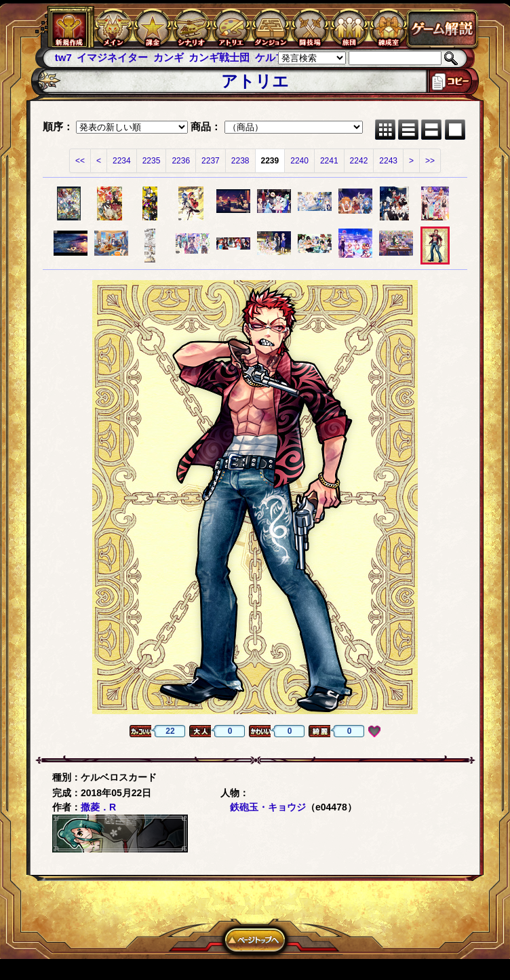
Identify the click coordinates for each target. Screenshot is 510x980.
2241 (329, 161)
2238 (240, 161)
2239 (270, 161)
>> (430, 161)
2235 (152, 161)
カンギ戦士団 (219, 57)
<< (80, 161)
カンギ (169, 57)
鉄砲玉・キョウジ (268, 807)
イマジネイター (112, 57)
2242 (359, 161)
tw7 (63, 57)
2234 (122, 161)
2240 (299, 161)
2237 (211, 161)
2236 (181, 161)
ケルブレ (275, 57)
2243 (388, 161)
